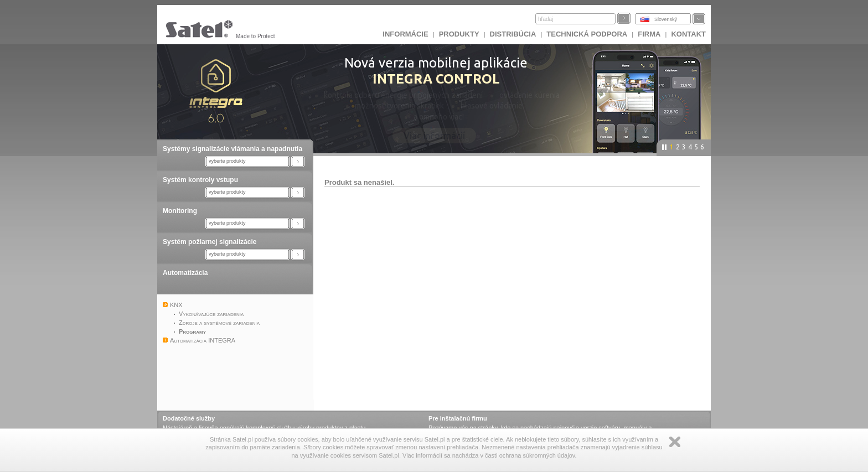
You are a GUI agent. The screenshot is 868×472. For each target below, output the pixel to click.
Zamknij (675, 442)
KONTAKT (688, 34)
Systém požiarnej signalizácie (210, 242)
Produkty (459, 34)
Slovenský (666, 19)
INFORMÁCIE (405, 34)
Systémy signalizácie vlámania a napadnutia (232, 149)
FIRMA (649, 34)
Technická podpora (587, 34)
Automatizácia (185, 273)
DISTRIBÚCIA (513, 34)
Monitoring (180, 211)
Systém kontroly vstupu (200, 180)
